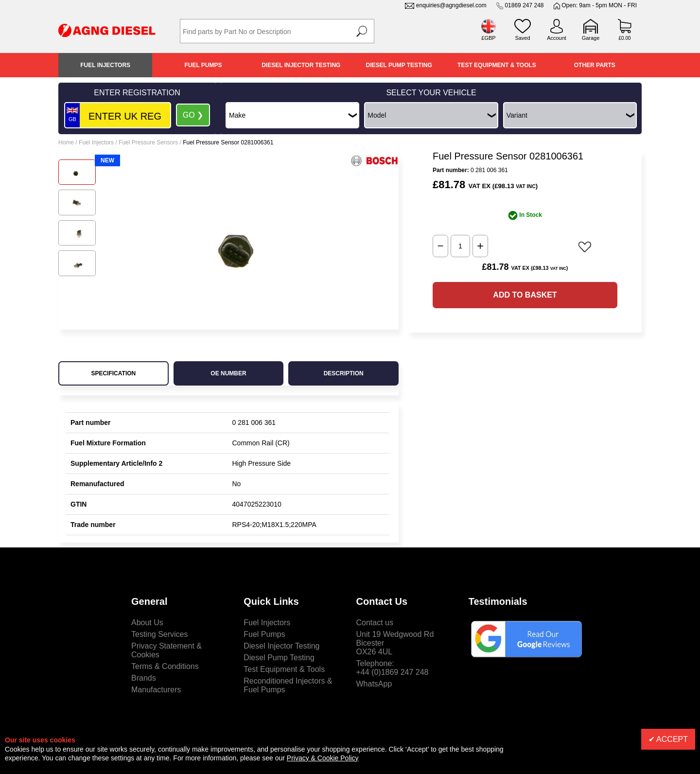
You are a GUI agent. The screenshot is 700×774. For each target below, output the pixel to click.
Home (66, 142)
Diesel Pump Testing (399, 65)
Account (557, 38)
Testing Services (160, 634)
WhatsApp (374, 684)
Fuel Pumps (203, 65)
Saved (522, 38)
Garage (591, 38)
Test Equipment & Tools (497, 65)
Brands (144, 678)
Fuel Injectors (105, 65)
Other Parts (595, 65)
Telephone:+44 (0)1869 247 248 (393, 668)
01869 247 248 (524, 5)
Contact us (375, 623)
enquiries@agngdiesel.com (451, 5)
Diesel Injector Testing (301, 65)
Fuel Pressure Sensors (148, 142)
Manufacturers (156, 690)
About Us (147, 623)
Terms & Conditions (165, 666)
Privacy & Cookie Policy (323, 758)
